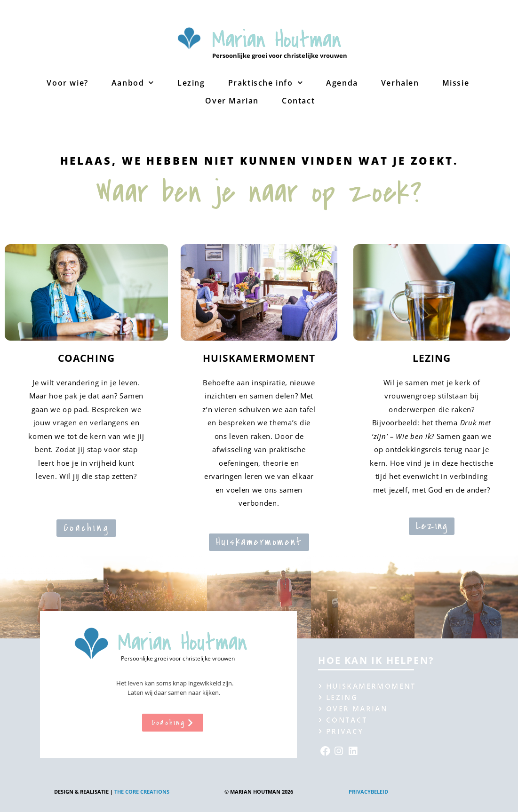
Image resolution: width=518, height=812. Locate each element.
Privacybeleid (368, 792)
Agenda (342, 83)
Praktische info (266, 83)
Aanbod (133, 83)
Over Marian (232, 101)
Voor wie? (67, 83)
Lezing (191, 83)
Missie (456, 83)
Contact (298, 101)
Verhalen (400, 83)
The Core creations (142, 792)
